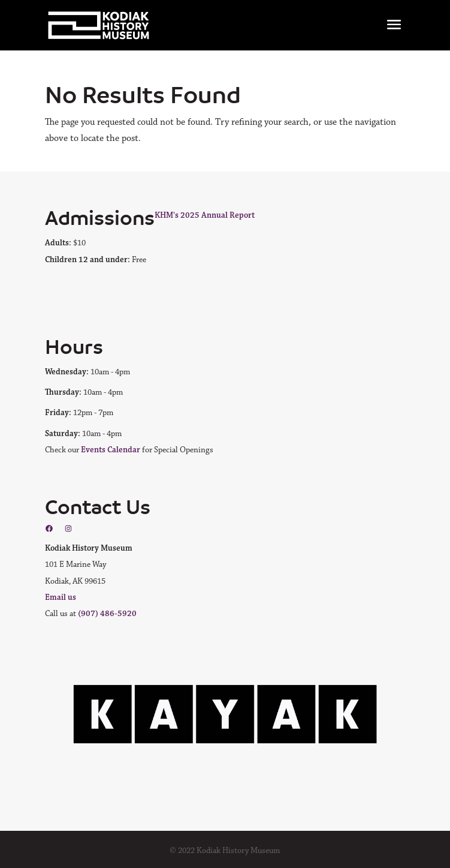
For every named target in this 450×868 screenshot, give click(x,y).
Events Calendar (111, 450)
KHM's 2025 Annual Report (205, 215)
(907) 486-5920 (107, 614)
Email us (61, 597)
